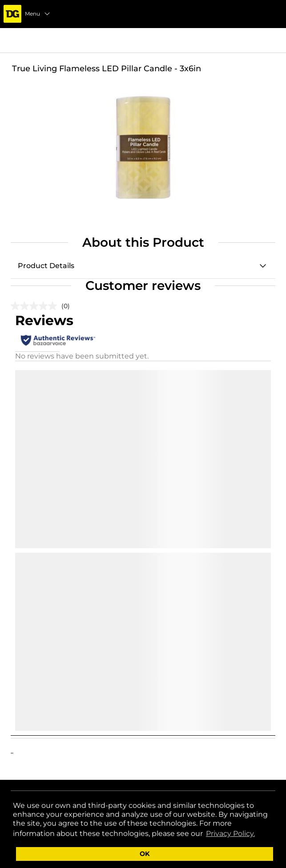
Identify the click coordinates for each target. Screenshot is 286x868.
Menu (38, 14)
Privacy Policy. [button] (230, 833)
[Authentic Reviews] (58, 340)
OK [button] (145, 854)
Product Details (46, 266)
